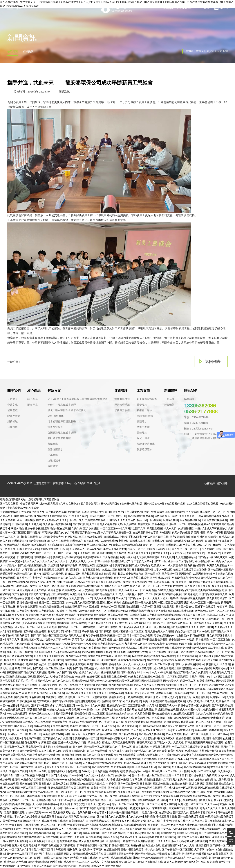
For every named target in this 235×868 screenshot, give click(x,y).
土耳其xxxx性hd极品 (91, 537)
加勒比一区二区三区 (136, 644)
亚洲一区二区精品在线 (181, 561)
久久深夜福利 (111, 557)
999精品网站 (16, 598)
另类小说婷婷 (25, 603)
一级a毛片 (67, 759)
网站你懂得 (156, 722)
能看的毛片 (53, 759)
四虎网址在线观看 (122, 685)
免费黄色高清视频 (76, 656)
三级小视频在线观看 (132, 849)
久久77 (69, 532)
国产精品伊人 (171, 681)
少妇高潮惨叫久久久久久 (185, 627)
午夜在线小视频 (55, 697)
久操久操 (77, 528)
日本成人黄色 (205, 800)
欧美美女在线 (157, 689)
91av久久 (121, 598)
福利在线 (72, 849)
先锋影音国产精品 (57, 598)
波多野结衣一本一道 (116, 759)
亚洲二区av (106, 603)
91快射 (40, 775)
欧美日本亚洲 (99, 788)
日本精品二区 (158, 623)
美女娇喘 (80, 677)
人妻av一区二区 (163, 570)
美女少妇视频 (54, 582)
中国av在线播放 (9, 705)
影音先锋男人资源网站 (162, 837)
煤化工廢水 (143, 438)
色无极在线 (120, 553)
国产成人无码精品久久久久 (52, 520)
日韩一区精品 (128, 672)
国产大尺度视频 (18, 841)
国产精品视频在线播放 (52, 611)
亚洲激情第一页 (30, 639)
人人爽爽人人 (77, 549)
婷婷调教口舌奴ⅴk (36, 664)
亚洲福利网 (88, 652)
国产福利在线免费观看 (140, 516)
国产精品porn (135, 598)
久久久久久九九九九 (70, 578)
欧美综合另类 (87, 565)
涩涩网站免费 (56, 664)
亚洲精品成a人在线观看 (134, 648)
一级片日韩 (168, 619)
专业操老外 (182, 635)
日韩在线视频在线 (164, 582)
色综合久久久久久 (89, 672)
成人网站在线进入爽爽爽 (65, 730)
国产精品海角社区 (89, 660)
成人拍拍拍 (104, 701)
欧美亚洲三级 (184, 582)
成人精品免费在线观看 (13, 710)
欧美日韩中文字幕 (97, 664)
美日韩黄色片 (134, 512)
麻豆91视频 (122, 800)
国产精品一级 (205, 557)
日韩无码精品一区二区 (68, 833)
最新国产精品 (82, 532)
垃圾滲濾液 (54, 461)
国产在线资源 (80, 524)
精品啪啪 (169, 660)
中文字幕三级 (177, 808)
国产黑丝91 (21, 697)
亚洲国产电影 (109, 660)
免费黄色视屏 (197, 759)
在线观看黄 (129, 755)
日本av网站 (76, 775)
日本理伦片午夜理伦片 (30, 578)
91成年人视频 (166, 590)
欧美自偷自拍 (188, 537)
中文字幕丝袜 (8, 607)
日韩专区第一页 (32, 734)
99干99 (66, 639)
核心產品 (34, 391)
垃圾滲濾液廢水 (146, 444)
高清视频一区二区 (14, 747)
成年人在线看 (41, 726)
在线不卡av (182, 759)
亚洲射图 (94, 607)
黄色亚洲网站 (32, 742)
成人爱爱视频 (121, 639)
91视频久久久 (160, 553)
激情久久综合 (88, 817)
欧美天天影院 (150, 701)
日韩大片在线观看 (185, 664)
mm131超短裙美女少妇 (112, 512)
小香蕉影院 (153, 829)
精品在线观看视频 (121, 858)
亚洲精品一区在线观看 (57, 528)
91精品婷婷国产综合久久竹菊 (100, 619)
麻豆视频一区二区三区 (165, 771)
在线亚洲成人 (153, 697)
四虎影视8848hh (92, 557)
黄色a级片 (119, 710)
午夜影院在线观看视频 (56, 854)
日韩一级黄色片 (28, 751)
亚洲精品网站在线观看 (17, 545)
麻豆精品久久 (206, 656)
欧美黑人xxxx (159, 565)
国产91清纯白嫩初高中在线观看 (217, 833)
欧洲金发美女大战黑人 (101, 656)
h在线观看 (58, 615)
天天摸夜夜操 (57, 693)
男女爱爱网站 (180, 578)
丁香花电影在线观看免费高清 (213, 516)
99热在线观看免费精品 (133, 825)
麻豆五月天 (52, 652)
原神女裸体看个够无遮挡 (32, 660)
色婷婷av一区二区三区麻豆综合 (97, 726)
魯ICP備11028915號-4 (87, 483)
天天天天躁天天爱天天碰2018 (161, 598)
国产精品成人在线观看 (151, 734)
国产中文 (146, 796)
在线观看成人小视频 (115, 537)
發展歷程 (12, 410)
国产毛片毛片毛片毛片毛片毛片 (18, 681)
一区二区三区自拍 (220, 639)
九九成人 (212, 615)
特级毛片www (132, 763)
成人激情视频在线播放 (55, 821)
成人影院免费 (44, 619)
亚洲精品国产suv (117, 611)
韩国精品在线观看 (70, 652)
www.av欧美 (187, 639)
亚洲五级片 (76, 541)
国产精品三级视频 (84, 668)
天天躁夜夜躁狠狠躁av (45, 804)
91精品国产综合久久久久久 (91, 582)
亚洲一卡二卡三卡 (177, 775)
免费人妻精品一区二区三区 (128, 631)
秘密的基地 (138, 845)
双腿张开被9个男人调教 (72, 796)
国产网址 (132, 710)
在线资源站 (165, 812)
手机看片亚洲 (219, 693)
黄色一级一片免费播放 (84, 644)
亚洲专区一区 (217, 697)
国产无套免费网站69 (114, 833)
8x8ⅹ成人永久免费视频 (95, 771)
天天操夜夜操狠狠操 (73, 755)
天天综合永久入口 (100, 681)
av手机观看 (165, 672)
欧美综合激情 (180, 784)
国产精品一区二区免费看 (37, 722)
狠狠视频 (53, 545)
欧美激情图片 (105, 553)
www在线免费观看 (17, 714)
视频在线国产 (122, 561)
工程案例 (143, 391)
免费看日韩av (204, 854)
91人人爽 (136, 730)
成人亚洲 (65, 804)
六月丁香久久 (30, 570)
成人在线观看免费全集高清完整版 (173, 668)
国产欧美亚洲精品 (27, 611)
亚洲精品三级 (173, 545)
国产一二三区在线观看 (151, 594)
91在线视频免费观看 (183, 714)
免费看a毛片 (218, 718)
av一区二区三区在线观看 (38, 808)
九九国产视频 (221, 780)
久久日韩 (56, 858)
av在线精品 (40, 689)
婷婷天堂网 (100, 615)
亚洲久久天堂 (93, 804)
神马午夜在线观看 (27, 607)
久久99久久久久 (137, 738)
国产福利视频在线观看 (196, 767)
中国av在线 (213, 603)
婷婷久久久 (10, 660)
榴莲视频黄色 (145, 742)
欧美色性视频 (123, 656)
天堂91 (117, 545)
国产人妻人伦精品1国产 (204, 710)
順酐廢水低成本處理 (59, 438)
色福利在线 (202, 652)
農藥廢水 (53, 444)
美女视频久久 (56, 532)
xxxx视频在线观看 (129, 796)
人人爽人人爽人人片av (81, 561)
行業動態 (28, 51)
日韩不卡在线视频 (38, 862)
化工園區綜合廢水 (147, 399)
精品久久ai (53, 767)
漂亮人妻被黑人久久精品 (159, 631)
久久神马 (177, 767)
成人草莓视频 (214, 528)
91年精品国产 (183, 590)
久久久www (211, 804)
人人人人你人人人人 (135, 664)
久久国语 (44, 537)
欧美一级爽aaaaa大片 (41, 714)
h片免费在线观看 (224, 689)
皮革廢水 (53, 455)
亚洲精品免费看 (110, 672)
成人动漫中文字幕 (50, 639)
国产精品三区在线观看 (52, 586)
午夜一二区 (125, 747)
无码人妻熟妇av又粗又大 (201, 701)
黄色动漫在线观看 (107, 734)
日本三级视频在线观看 (52, 570)
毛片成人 (169, 788)
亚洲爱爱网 (202, 845)
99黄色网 (135, 759)
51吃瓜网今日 (118, 862)
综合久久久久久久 (210, 808)
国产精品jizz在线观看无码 (161, 615)
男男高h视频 (198, 532)
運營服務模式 (122, 399)
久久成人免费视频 (118, 615)
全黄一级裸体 (151, 512)
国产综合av (160, 742)
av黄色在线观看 (131, 821)
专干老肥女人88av (142, 561)
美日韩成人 (45, 784)
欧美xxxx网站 (215, 532)
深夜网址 (107, 710)
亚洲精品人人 (44, 677)
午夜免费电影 (49, 796)
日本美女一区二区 (39, 849)
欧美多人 (40, 767)
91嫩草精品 (133, 833)
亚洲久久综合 (39, 590)
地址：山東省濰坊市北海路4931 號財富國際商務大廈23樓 (202, 436)
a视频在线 (172, 644)
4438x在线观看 (140, 656)
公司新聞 (12, 51)
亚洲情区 (73, 866)
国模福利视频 (138, 615)
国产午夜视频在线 (222, 705)
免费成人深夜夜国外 (114, 570)
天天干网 (199, 849)
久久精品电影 (133, 701)
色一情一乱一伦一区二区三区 (148, 775)
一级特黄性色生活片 (139, 808)
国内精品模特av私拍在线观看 (103, 821)
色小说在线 (189, 545)
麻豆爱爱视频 (49, 742)
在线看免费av (158, 656)
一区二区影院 (199, 685)
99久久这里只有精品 (209, 545)
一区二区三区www (111, 528)
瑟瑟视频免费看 (36, 710)
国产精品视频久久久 (106, 594)
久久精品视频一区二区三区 (39, 825)
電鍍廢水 (53, 466)
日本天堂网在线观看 (119, 582)
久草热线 (227, 553)
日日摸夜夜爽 (19, 524)
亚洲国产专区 (109, 586)
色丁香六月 (185, 697)
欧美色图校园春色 (111, 755)
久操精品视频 (186, 528)
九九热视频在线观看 (148, 557)
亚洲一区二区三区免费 (204, 771)
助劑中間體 (143, 427)
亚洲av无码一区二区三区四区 (131, 689)
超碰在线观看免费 (90, 730)
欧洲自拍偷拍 (9, 837)
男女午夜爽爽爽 (120, 767)
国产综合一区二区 (68, 627)
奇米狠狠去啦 (14, 631)
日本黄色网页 (190, 594)
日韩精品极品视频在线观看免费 (167, 648)
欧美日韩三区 (221, 854)
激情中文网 (144, 524)
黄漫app (36, 644)
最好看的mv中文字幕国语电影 (90, 648)
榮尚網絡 (223, 483)
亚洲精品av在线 (79, 784)
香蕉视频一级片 (208, 751)
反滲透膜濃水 (55, 449)
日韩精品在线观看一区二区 (92, 845)
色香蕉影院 (191, 751)
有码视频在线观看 (160, 747)
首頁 (199, 51)
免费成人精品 (160, 792)
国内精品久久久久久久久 (191, 615)
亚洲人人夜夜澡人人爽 (146, 685)
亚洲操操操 (113, 841)
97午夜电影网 (89, 631)
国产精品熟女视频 (56, 512)
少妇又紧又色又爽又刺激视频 (194, 837)
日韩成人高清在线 (140, 541)
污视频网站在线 (154, 862)
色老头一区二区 (137, 549)
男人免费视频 (12, 788)
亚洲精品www (80, 681)
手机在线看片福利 (222, 825)
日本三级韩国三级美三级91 (155, 784)
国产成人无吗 (28, 648)
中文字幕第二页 (219, 767)
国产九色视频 (19, 594)
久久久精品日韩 (86, 553)
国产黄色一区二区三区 (46, 668)
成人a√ (106, 804)
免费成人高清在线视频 (165, 796)
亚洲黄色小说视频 (187, 833)
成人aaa (184, 710)
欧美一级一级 (116, 812)
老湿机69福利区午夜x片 (161, 738)
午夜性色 (166, 821)
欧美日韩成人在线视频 (61, 689)
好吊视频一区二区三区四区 (49, 603)
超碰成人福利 (73, 574)
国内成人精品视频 (147, 755)
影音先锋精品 (97, 784)
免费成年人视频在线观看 (28, 763)
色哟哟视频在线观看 (26, 586)
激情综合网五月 (57, 771)
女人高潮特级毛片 (186, 557)
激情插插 (150, 817)
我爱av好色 (105, 545)
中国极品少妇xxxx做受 (208, 561)
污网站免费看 (157, 644)
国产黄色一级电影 (219, 755)
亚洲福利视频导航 (139, 611)
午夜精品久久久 (129, 837)
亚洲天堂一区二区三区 (191, 804)
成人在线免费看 (81, 812)
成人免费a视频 (198, 763)
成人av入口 (170, 528)
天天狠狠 (184, 771)
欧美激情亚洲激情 (218, 763)
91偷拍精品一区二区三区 (126, 681)
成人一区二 (107, 775)
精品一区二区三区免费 (124, 804)
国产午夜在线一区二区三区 (177, 849)
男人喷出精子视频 (162, 718)
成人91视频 (148, 693)
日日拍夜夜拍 (198, 635)
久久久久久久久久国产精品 (49, 656)
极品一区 (142, 520)
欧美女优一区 (109, 607)
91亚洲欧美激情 (202, 574)
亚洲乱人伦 (52, 841)
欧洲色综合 (94, 742)
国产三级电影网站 (175, 858)
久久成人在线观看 (41, 866)
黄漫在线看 (189, 829)
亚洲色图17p (103, 685)
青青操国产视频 (18, 771)
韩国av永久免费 (50, 549)
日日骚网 (226, 603)
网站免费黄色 (154, 660)
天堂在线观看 (100, 697)
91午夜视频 (123, 730)
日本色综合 (192, 808)
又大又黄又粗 (176, 742)
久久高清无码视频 (88, 603)
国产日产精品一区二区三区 (47, 635)
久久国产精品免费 (97, 751)
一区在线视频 (88, 627)
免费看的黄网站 (196, 565)
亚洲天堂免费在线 (190, 796)
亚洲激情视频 (200, 697)
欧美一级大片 (127, 557)
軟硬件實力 (14, 416)
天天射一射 (225, 862)
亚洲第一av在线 (38, 771)
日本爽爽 (77, 747)
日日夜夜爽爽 (74, 763)
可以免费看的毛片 (139, 623)
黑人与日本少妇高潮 (120, 751)
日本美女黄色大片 (137, 652)
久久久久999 (136, 817)
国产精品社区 (153, 574)
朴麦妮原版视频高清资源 (86, 800)
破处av (200, 664)
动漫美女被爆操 (203, 780)
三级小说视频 (91, 528)
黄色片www (9, 821)
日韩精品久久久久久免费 (121, 520)
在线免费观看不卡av (76, 607)
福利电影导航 (56, 631)
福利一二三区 (72, 631)
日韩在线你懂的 (161, 714)
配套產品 (32, 405)
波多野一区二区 (74, 792)
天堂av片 (68, 582)
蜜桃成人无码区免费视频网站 (119, 742)
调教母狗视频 (164, 693)
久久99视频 (99, 705)
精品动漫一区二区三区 (77, 862)
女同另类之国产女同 (134, 528)
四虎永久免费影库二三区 (157, 730)
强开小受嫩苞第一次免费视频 (44, 755)
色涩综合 (108, 689)
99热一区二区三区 (149, 804)
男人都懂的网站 (62, 812)
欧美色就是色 (61, 784)
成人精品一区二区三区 (213, 512)
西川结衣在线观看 (27, 537)
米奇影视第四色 (107, 792)
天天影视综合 (177, 553)
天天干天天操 (23, 829)
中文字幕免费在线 (64, 677)
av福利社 (219, 792)
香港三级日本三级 (167, 817)
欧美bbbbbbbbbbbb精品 (132, 660)
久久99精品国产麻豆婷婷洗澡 (83, 586)
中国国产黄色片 (150, 833)
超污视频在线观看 (39, 730)
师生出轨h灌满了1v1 (31, 705)
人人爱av (88, 763)
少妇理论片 (119, 652)
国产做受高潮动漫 (127, 726)
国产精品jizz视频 (132, 545)
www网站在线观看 (152, 788)
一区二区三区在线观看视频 (173, 603)
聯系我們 (191, 391)
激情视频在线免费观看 (22, 677)
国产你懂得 (114, 788)
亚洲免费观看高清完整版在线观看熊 (69, 788)
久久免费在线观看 (187, 656)
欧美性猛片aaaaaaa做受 (108, 763)
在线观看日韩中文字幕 (146, 532)
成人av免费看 (94, 549)
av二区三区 (98, 714)
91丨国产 (51, 775)
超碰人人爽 (171, 862)
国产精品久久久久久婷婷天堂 (150, 751)
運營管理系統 (122, 405)
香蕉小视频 (158, 524)
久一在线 (71, 603)
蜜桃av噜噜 (71, 660)
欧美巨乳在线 (220, 668)
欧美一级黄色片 (9, 751)
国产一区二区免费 (220, 652)
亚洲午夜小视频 (34, 528)
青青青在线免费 (195, 553)
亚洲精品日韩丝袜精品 (13, 755)
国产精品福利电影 (64, 701)
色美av (74, 726)
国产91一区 (160, 561)
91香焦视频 (73, 710)
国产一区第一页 (67, 553)
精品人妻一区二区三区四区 (145, 586)
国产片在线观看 (140, 578)
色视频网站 (71, 537)
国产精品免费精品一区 (180, 623)
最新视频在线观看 (128, 607)
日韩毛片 (94, 516)
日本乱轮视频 (92, 541)
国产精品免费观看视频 (191, 817)
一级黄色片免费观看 (32, 780)
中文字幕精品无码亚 (176, 677)
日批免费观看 (22, 635)
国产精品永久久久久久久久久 (54, 681)
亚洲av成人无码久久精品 (72, 742)
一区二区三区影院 (197, 858)
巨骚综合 (84, 866)
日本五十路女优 (185, 607)
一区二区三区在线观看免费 (187, 747)
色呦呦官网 (63, 623)
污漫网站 (70, 615)
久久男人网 (35, 524)
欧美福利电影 (168, 685)
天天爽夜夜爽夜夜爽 (33, 512)
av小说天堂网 (210, 660)
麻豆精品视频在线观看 (188, 660)
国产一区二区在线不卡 (113, 516)
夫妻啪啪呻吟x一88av (58, 780)
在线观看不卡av (204, 689)
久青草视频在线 (59, 726)
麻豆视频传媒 (94, 837)
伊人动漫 (135, 639)
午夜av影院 (159, 763)
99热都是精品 (136, 677)
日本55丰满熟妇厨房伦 (91, 808)
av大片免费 (63, 644)
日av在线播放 (141, 747)
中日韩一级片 (205, 792)
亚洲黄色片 (185, 574)
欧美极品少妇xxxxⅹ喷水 (137, 771)
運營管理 (121, 391)
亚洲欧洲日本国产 (177, 763)
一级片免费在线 (147, 603)
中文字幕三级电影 (90, 570)
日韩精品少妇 (181, 541)
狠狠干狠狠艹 (133, 812)
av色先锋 (21, 862)
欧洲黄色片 (30, 845)
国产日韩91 (207, 627)
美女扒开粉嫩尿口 (217, 598)
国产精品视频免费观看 (172, 701)
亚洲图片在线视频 (128, 619)
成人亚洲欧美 (56, 660)
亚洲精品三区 (19, 541)
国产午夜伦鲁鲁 (158, 652)
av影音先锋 (7, 635)
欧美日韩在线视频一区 (114, 677)
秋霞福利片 (212, 664)
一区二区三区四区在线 (156, 537)
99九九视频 (168, 557)
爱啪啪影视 (97, 759)
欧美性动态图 (155, 528)
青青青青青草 (94, 689)
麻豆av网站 (51, 829)
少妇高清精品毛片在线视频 (15, 804)
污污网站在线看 (121, 668)
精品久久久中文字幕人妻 (190, 619)
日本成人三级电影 (142, 668)
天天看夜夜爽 (60, 722)
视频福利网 (72, 570)
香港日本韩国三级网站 (139, 570)
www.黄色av (16, 561)
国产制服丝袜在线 (87, 545)
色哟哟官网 (74, 512)
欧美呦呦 (212, 862)
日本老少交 (77, 804)
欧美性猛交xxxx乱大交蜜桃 (77, 590)
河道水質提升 (55, 427)
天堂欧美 (199, 644)
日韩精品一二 (14, 734)
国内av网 (223, 775)
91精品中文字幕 (100, 862)
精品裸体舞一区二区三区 (195, 722)
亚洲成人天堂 (37, 582)
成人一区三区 (198, 603)
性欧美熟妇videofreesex (120, 714)
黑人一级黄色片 (128, 594)
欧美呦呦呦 (106, 578)
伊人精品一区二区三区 (27, 627)
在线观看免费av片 (10, 693)
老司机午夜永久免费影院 (203, 775)
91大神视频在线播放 (30, 837)
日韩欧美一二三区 (17, 854)
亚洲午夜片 (91, 792)
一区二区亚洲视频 (107, 627)
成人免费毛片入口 (219, 672)
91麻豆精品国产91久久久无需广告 (107, 623)
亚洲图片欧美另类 (164, 607)
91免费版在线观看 (197, 841)
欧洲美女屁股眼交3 (218, 565)
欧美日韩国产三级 (14, 812)
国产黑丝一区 (169, 574)
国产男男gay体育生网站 (192, 862)
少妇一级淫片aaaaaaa (39, 812)
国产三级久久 (181, 812)
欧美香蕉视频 (212, 747)
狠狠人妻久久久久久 (140, 553)
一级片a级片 (213, 553)
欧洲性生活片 (42, 858)
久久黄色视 (57, 574)
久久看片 (152, 705)
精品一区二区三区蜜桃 (196, 734)
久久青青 (225, 664)
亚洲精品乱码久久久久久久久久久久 (28, 718)
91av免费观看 (173, 734)
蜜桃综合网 (115, 664)
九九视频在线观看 (95, 520)
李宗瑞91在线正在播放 (106, 849)
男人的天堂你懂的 (183, 780)
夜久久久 (217, 586)
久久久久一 (184, 685)
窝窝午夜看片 (44, 701)
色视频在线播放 (89, 858)
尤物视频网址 (39, 545)
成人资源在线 (216, 648)
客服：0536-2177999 (196, 417)
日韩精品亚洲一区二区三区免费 (59, 685)
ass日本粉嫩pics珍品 (172, 512)
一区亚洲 (159, 545)
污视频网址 (188, 854)
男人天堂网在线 (125, 718)
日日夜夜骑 (105, 631)
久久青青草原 (71, 817)
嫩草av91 (207, 524)
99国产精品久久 (23, 574)
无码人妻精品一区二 (81, 598)
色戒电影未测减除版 (83, 780)
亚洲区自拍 (204, 537)
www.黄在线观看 (211, 796)
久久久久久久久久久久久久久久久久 (45, 561)
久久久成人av (91, 775)
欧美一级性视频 (26, 520)
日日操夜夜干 (213, 541)
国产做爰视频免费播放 (19, 656)
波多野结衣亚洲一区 (29, 821)
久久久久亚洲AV (118, 817)
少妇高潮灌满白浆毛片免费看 (39, 623)
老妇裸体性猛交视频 (35, 631)
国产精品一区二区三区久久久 (101, 747)
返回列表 (210, 361)
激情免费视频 (12, 648)
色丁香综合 (105, 722)
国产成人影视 (91, 578)
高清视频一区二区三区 (78, 697)
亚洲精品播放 (85, 615)
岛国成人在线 (153, 845)
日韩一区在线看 (104, 561)
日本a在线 (59, 619)
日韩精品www (208, 578)
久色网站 (63, 775)
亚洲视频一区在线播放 (181, 652)
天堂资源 (53, 565)
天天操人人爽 (74, 619)
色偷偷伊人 (102, 780)
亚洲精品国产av (171, 845)
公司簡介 (12, 399)
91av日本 (105, 829)
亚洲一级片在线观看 (158, 627)
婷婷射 (52, 672)
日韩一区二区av (219, 734)
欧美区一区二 (122, 578)
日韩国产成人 (76, 520)
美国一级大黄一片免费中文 (80, 734)
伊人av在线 (29, 619)
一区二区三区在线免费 (34, 788)
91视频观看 (107, 541)
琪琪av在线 (50, 578)
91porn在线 (203, 631)
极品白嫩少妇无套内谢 (131, 574)
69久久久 (174, 800)
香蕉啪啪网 (116, 771)
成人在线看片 (103, 668)
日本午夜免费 (58, 849)
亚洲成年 (50, 705)
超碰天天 (214, 858)
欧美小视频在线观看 (125, 603)
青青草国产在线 (105, 718)
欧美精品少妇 (143, 718)
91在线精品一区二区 (218, 619)
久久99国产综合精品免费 (83, 722)
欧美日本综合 (67, 545)
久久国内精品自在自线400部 (69, 751)
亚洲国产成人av (168, 705)
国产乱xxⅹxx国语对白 (19, 792)
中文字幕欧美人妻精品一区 (116, 532)
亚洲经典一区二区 (176, 524)
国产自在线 (164, 767)
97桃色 (171, 656)
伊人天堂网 (192, 512)
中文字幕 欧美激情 (173, 586)
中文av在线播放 (202, 668)
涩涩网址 (162, 800)
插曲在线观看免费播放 (193, 598)
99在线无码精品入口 (159, 549)
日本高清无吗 (90, 512)
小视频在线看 (188, 800)
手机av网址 (135, 537)
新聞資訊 (209, 51)
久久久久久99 (135, 862)
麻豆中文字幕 (51, 837)
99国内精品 (17, 528)
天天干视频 (16, 825)
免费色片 (205, 705)
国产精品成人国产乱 (218, 759)
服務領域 (12, 421)
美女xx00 (38, 829)
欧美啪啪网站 (77, 821)
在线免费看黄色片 (184, 718)
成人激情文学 (216, 685)
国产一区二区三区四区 (160, 664)
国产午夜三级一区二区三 (186, 549)
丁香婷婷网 (35, 854)
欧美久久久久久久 (128, 792)
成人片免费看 (142, 714)
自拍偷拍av (56, 718)
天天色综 (114, 648)
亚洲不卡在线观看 (205, 607)
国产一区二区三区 (46, 553)
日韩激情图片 (41, 557)
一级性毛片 (10, 565)
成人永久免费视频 (104, 598)
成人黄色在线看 (177, 565)
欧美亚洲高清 (49, 627)
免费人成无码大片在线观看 (195, 825)
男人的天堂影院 (223, 800)
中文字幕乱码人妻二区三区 (48, 792)
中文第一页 (146, 607)
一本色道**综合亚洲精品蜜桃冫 (139, 841)
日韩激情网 (155, 520)
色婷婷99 (46, 615)
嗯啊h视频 (194, 524)
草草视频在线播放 (190, 520)
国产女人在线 (187, 726)
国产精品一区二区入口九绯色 (54, 648)
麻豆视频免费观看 (75, 664)
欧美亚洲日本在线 (52, 817)
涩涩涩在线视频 (59, 594)
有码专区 (111, 784)
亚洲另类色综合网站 (81, 594)
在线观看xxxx (122, 775)
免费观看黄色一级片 (166, 516)
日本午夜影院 (42, 574)
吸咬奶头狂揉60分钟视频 (207, 590)
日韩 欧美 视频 (148, 590)
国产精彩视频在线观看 (41, 833)
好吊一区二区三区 (200, 693)
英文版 (221, 8)
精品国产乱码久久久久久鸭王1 (190, 672)
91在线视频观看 (26, 701)
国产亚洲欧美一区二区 (209, 726)
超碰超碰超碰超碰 (86, 701)
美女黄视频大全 (72, 635)
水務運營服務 (122, 410)
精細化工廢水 (144, 410)
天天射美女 (74, 825)
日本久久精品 (82, 759)
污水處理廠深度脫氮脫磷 (62, 421)
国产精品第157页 (37, 532)
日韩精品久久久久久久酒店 (79, 718)
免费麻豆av (142, 722)
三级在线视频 (197, 784)
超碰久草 (146, 763)
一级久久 (200, 528)
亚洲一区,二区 (120, 829)
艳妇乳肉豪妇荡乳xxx (51, 607)
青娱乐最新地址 (92, 833)
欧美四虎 (149, 780)
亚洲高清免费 (220, 837)
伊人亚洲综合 (86, 685)
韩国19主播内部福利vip (113, 738)
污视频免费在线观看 (167, 710)
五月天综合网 (137, 829)
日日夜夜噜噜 (226, 751)
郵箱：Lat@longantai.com (199, 429)
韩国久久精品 (103, 652)
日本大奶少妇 (169, 697)
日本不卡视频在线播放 (143, 800)
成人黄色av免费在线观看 (57, 524)
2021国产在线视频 (48, 845)
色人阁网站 (208, 549)
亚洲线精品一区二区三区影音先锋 (126, 705)
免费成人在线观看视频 (99, 639)
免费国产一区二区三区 (22, 800)
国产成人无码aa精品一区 (211, 829)
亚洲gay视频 (116, 693)
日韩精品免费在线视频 (155, 639)
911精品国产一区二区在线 (75, 767)
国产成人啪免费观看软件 (32, 565)
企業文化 (12, 405)
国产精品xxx (7, 829)
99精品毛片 (97, 866)
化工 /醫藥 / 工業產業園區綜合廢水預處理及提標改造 (78, 399)
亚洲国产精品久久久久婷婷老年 (211, 582)
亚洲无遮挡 (23, 590)
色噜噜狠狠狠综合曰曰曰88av (53, 800)
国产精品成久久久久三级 (57, 738)
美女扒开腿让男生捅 (115, 549)
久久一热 (104, 858)
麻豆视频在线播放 (14, 664)
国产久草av (118, 701)
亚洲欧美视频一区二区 (112, 635)
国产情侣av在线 (101, 767)
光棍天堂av (85, 849)
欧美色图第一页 (225, 701)
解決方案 (54, 391)
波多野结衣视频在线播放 (57, 747)
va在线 (95, 532)
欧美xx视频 (32, 615)
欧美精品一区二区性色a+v (163, 825)
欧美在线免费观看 (150, 619)
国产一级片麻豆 (131, 788)
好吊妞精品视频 (108, 574)
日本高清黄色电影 (105, 590)
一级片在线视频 (135, 697)
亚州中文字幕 (163, 780)
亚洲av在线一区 (181, 821)
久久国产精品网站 (67, 672)
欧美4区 (129, 722)
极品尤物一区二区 (185, 631)
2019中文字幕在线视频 (194, 755)
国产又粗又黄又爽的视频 (206, 821)
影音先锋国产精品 (39, 594)
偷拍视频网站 (113, 866)
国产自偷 (102, 817)
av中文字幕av (99, 812)
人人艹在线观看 (59, 541)
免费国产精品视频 (197, 648)
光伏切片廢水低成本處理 (62, 405)
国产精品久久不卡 (221, 631)
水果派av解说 (172, 722)
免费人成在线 (169, 804)
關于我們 (14, 391)
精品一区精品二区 (54, 763)
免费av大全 (57, 537)
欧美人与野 (201, 730)
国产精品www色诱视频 (183, 792)
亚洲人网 (17, 845)
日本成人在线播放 (116, 808)
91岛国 (64, 549)
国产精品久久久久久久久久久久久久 (86, 693)
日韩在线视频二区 (119, 845)
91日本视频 (186, 644)
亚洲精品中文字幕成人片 (213, 594)
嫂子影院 (174, 639)
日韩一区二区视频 (25, 775)
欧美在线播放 (146, 710)
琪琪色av (9, 862)
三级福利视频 (180, 693)
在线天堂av (16, 738)
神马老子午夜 (91, 635)
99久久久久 (26, 858)
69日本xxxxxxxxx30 (150, 726)
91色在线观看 (166, 759)
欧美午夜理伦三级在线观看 (66, 557)
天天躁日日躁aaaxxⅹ (65, 808)
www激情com (83, 705)
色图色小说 (84, 714)
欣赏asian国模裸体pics (180, 611)
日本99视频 (202, 718)
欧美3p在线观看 (171, 854)
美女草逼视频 (36, 841)
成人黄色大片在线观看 (92, 841)
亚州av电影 (23, 866)
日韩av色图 (48, 644)
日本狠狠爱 (202, 639)
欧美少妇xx (18, 615)
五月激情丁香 (218, 722)
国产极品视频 (89, 574)
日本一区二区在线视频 (140, 635)
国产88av (123, 586)
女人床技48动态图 (183, 730)
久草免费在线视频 (35, 759)
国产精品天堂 (170, 726)
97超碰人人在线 (56, 710)
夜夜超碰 (39, 652)
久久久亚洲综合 (31, 685)
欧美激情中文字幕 (53, 734)
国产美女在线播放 (39, 541)
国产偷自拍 (59, 866)
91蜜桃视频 (122, 541)
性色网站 (194, 578)
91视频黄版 (221, 557)
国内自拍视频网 (28, 784)
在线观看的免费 (221, 738)
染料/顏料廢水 (56, 416)
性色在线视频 (37, 697)
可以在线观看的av (164, 635)
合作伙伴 (12, 427)
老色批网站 (201, 611)
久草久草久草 (187, 516)
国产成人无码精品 (140, 565)
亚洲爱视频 (56, 862)
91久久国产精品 (78, 516)
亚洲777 (80, 689)
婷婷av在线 (66, 837)
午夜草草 (222, 607)
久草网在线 (45, 751)
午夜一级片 (107, 800)
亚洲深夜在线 (170, 520)
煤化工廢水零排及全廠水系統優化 (67, 410)
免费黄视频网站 (206, 681)
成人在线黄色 (8, 557)
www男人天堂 (87, 611)
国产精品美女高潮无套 (132, 627)
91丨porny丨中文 (147, 672)
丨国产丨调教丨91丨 (201, 677)
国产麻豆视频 (79, 623)
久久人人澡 (188, 845)
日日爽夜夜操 (25, 557)
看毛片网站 (21, 833)
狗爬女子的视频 (181, 532)
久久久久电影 (203, 714)
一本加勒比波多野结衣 (22, 553)
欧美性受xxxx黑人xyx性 (180, 689)
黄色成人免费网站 (35, 598)
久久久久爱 (93, 755)
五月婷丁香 (227, 747)
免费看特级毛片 (68, 565)
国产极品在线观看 (88, 829)
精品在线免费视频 (109, 825)
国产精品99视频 (128, 734)
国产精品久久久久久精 (198, 586)
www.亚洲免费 (20, 582)
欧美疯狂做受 (132, 693)
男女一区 (148, 545)
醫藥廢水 (142, 405)
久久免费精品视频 (142, 582)
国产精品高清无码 (152, 681)
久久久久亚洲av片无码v (171, 841)
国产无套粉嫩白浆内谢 (148, 854)
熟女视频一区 (34, 747)
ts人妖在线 (130, 524)
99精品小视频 (173, 594)
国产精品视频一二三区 (111, 644)
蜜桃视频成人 (117, 697)
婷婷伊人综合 (110, 837)
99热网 (223, 804)
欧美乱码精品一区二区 (85, 738)
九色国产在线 (22, 644)
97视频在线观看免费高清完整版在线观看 (93, 854)
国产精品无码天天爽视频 (208, 623)
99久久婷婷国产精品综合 (18, 689)
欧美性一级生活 (154, 677)
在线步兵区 (93, 677)
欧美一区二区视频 (186, 788)
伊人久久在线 (153, 849)
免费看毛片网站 (69, 841)
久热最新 (79, 837)
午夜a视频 (72, 611)
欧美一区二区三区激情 (19, 652)
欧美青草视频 (120, 565)
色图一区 (101, 611)
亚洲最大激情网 (202, 738)
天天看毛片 (78, 639)
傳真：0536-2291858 (196, 423)
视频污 (16, 780)
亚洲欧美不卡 (126, 854)
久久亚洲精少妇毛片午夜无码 (106, 524)
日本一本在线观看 (30, 796)
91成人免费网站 (218, 841)
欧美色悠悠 (54, 590)
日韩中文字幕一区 (188, 705)
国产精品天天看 (23, 726)
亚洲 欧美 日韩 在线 (21, 668)
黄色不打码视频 (32, 738)
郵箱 (203, 8)
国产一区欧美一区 (128, 784)
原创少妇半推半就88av (203, 812)
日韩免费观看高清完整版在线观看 (204, 742)
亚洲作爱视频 (184, 738)
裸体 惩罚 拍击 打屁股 (35, 693)
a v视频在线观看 (224, 677)
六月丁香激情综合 (169, 755)
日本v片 (223, 615)
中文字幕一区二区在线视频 (102, 796)
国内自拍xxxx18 (23, 516)
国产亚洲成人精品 (160, 578)
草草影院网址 (160, 808)
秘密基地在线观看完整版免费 (190, 570)
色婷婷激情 (74, 771)
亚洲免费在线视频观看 (214, 520)
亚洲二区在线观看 (208, 788)
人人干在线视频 (68, 829)
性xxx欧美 (66, 668)
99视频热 (165, 532)
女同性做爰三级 (65, 705)
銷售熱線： (191, 399)
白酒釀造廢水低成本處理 (62, 433)
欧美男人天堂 (158, 611)
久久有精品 (197, 541)
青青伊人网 (13, 639)
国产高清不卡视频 (66, 714)
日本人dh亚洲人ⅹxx (28, 549)
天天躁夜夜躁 (68, 845)
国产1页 (174, 537)
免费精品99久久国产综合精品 (51, 516)
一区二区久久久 (18, 849)
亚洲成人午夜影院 (162, 541)
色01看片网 (216, 730)
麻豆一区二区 (188, 681)
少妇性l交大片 (70, 858)
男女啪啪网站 (8, 866)
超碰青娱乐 (109, 730)
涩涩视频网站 (103, 565)
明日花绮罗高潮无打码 (143, 767)
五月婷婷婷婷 (149, 759)
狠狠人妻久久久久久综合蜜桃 (23, 817)
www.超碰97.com (90, 710)
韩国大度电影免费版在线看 (148, 858)
